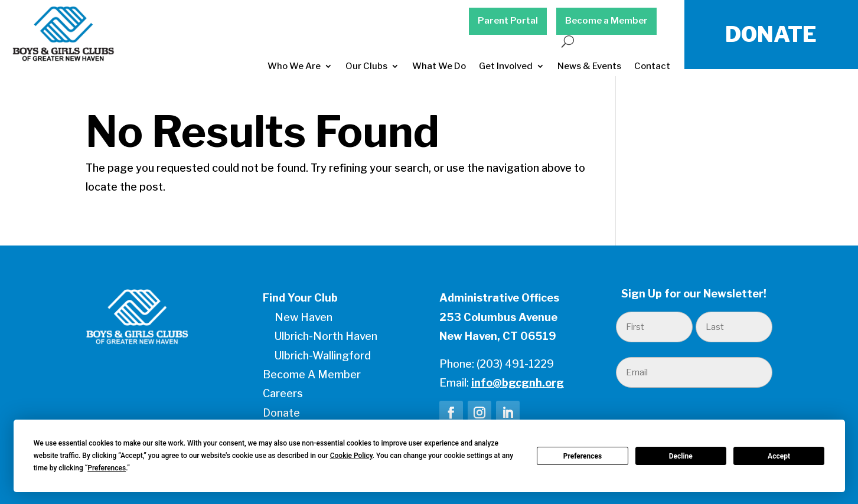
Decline (681, 456)
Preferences (583, 456)
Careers (283, 393)
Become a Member (606, 21)
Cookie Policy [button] (351, 456)
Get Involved (506, 66)
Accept (779, 456)
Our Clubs (366, 66)
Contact (652, 66)
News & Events (589, 66)
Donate (281, 413)
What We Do (439, 66)
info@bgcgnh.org (518, 383)
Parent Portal (508, 21)
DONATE (771, 34)
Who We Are (294, 66)
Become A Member (312, 374)
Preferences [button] (107, 468)
